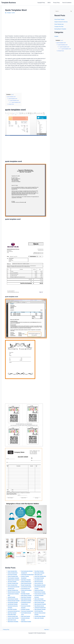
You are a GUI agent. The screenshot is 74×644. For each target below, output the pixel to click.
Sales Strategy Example (27, 604)
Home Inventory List (39, 587)
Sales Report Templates (27, 602)
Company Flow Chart (59, 27)
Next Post (47, 635)
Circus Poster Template (60, 20)
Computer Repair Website (40, 623)
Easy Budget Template (40, 581)
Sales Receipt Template (40, 571)
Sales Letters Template (40, 574)
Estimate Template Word (13, 587)
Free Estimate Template (13, 609)
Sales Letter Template (40, 625)
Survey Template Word (13, 588)
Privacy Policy (57, 3)
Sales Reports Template (27, 606)
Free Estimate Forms (26, 594)
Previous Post (6, 635)
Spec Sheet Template (13, 616)
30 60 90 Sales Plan (39, 618)
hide (12, 95)
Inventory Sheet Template (14, 627)
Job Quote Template (12, 585)
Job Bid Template (12, 602)
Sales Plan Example (39, 585)
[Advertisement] (16, 25)
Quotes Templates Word (13, 576)
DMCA (50, 3)
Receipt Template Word (26, 590)
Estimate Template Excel (13, 594)
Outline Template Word (26, 587)
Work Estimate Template (13, 604)
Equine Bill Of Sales (12, 623)
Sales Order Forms (39, 576)
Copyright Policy (43, 3)
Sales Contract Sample (40, 606)
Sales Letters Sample (39, 602)
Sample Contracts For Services (62, 22)
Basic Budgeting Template (41, 588)
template (57, 36)
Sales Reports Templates (27, 573)
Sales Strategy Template (27, 601)
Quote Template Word (13, 571)
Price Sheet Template (39, 573)
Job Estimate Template (13, 611)
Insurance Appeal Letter (13, 625)
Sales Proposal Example (27, 588)
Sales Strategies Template (41, 616)
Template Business (9, 3)
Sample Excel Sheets (39, 594)
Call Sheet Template (26, 615)
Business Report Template (41, 604)
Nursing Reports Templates (61, 29)
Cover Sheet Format (39, 583)
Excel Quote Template (13, 574)
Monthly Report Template (40, 595)
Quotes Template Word (13, 573)
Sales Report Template (26, 585)
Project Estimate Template (41, 597)
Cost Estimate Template (27, 592)
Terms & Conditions (67, 3)
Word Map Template (26, 599)
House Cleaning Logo (59, 24)
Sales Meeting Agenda (40, 611)
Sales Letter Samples (26, 623)
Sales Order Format (26, 571)
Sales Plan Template (12, 621)
